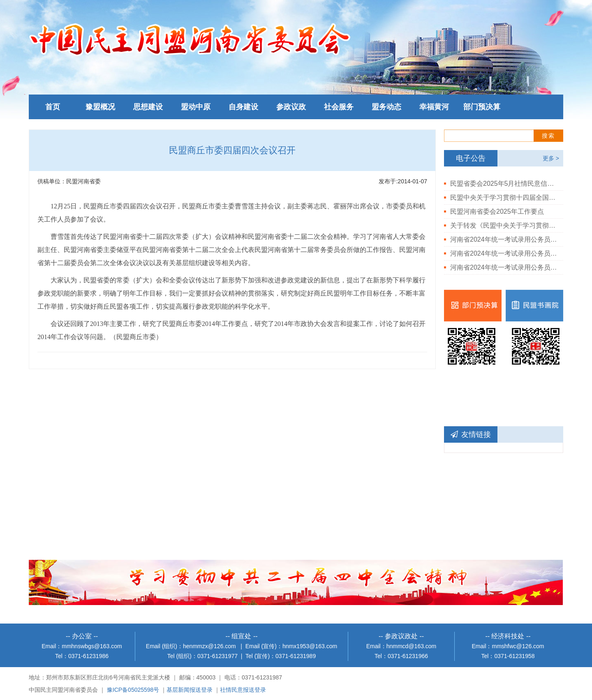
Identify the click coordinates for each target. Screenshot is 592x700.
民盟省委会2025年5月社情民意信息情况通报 (504, 184)
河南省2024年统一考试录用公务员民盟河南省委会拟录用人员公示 (504, 239)
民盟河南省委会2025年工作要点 (497, 211)
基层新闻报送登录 (190, 690)
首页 (53, 107)
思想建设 (148, 107)
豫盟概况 (100, 107)
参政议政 (291, 107)
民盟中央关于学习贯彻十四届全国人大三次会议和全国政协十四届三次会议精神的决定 (504, 198)
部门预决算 (482, 107)
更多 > (551, 158)
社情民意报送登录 (243, 690)
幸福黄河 (434, 107)
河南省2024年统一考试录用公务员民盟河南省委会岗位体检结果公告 (504, 253)
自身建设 (243, 107)
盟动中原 (196, 107)
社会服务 (339, 107)
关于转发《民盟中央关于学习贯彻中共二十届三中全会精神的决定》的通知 (504, 225)
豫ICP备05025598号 (133, 690)
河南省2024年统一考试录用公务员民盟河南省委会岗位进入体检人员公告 (504, 267)
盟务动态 (386, 107)
